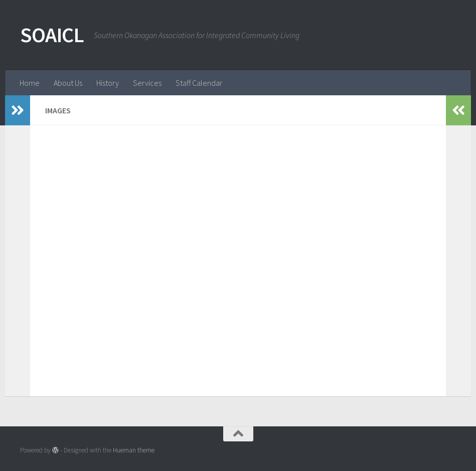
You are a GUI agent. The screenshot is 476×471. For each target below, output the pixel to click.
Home (30, 83)
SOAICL (52, 35)
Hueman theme (134, 450)
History (108, 83)
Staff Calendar (199, 83)
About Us (68, 83)
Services (147, 83)
